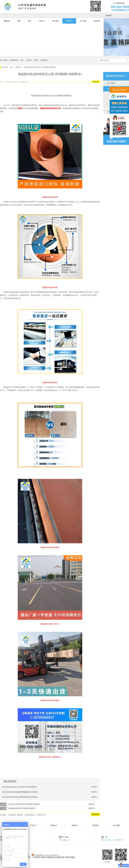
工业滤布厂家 (41, 815)
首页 (12, 67)
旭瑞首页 (109, 16)
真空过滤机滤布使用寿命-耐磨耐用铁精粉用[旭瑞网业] (20, 797)
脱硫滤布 (7, 21)
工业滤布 (28, 60)
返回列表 (96, 82)
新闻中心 (75, 825)
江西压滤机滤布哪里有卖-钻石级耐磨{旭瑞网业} (24, 804)
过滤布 (36, 60)
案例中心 (54, 825)
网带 (19, 21)
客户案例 (55, 21)
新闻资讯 (69, 21)
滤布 (30, 21)
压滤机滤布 (44, 60)
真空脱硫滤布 (14, 60)
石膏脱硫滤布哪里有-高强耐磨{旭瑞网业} (22, 808)
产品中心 (42, 21)
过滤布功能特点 (30, 815)
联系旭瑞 (97, 21)
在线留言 (96, 825)
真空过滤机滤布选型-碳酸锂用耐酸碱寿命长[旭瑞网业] (20, 792)
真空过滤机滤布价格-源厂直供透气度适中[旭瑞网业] (19, 787)
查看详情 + (92, 804)
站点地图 (117, 825)
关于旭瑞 (83, 21)
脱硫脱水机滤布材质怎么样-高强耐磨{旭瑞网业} (40, 67)
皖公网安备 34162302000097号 (45, 855)
